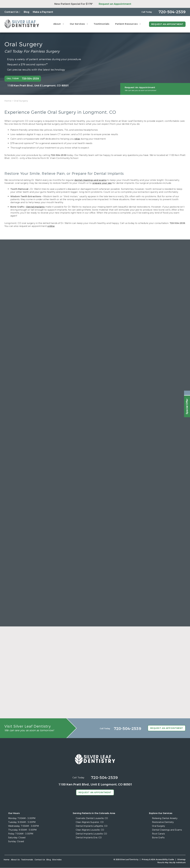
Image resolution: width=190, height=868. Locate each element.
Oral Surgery (159, 826)
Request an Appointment (115, 4)
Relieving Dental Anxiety (165, 818)
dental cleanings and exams (90, 180)
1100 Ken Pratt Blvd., (38, 85)
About (57, 24)
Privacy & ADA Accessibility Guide (158, 860)
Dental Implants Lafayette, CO (92, 826)
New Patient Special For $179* (74, 4)
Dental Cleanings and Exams (167, 830)
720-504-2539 (58, 155)
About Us (15, 860)
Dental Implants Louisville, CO (92, 834)
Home (8, 101)
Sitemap (182, 860)
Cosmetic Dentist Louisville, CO (92, 818)
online (51, 226)
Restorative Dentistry (163, 822)
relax (77, 139)
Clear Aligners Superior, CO (90, 822)
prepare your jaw (102, 183)
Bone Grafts (158, 838)
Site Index (57, 860)
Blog (27, 12)
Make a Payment (43, 12)
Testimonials (101, 24)
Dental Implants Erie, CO (89, 838)
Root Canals (159, 834)
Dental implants (35, 207)
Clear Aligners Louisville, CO (90, 830)
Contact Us (12, 12)
